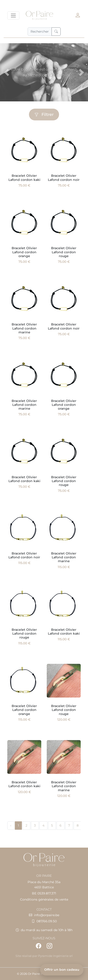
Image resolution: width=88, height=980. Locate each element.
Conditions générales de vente (44, 899)
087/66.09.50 (47, 921)
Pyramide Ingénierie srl (55, 956)
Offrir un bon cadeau (62, 970)
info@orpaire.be (47, 915)
